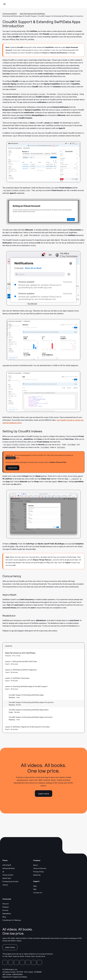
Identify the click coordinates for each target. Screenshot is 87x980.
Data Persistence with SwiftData (32, 14)
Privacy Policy (39, 872)
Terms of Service (40, 868)
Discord (5, 904)
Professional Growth (10, 881)
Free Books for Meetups (12, 920)
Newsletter (7, 913)
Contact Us (38, 893)
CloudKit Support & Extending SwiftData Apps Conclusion (31, 717)
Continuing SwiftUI (10, 14)
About (36, 865)
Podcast (6, 907)
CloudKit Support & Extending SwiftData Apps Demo (29, 710)
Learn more (44, 794)
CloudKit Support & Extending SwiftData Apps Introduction (31, 702)
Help (35, 886)
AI (3, 872)
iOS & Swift (7, 865)
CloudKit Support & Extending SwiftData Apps (26, 695)
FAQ (35, 889)
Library (5, 885)
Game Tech (7, 878)
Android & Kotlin (9, 868)
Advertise (37, 875)
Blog (4, 917)
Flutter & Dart (8, 875)
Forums (5, 910)
